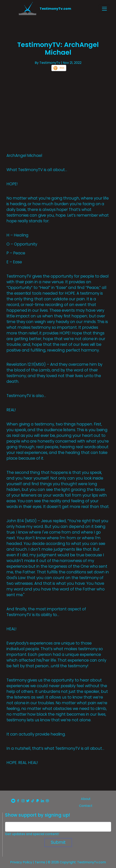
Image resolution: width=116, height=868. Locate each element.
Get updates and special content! (32, 834)
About (86, 799)
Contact (86, 806)
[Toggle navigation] (104, 9)
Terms (40, 862)
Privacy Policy (21, 862)
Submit (58, 842)
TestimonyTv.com (55, 9)
